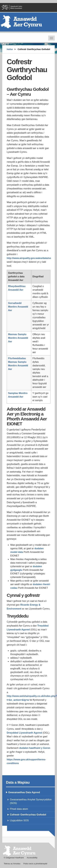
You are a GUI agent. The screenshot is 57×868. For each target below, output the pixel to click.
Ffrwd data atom (19, 809)
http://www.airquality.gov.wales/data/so (29, 258)
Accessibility (32, 858)
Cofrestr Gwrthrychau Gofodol (28, 815)
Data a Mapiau (18, 782)
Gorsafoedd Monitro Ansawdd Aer (18, 307)
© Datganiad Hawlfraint (14, 858)
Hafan (10, 49)
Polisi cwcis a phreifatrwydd (35, 864)
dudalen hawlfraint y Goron (35, 748)
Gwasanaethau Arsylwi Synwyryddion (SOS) (31, 801)
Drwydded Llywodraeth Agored (24, 733)
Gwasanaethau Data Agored (24, 792)
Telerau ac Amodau (12, 864)
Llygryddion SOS (19, 820)
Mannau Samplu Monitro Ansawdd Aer (18, 338)
